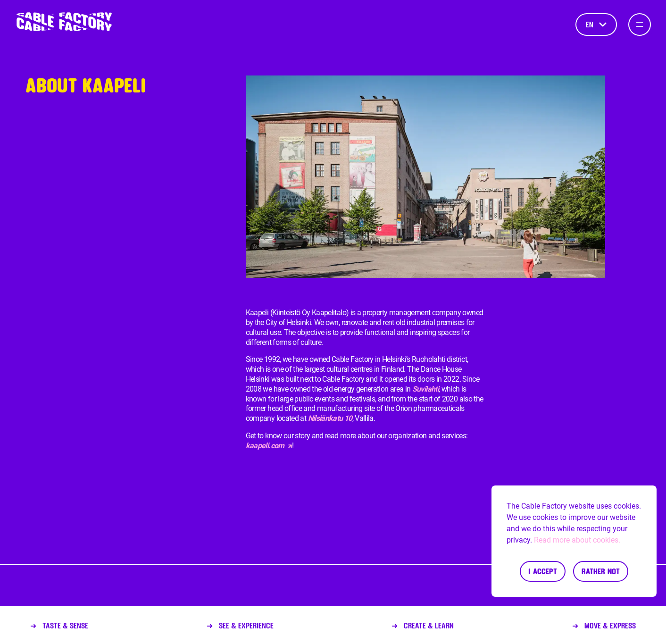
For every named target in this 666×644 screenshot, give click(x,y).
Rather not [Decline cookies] (601, 571)
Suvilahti (425, 389)
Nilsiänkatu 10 (330, 418)
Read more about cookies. (577, 540)
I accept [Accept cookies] (543, 571)
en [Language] (596, 24)
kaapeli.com (269, 446)
